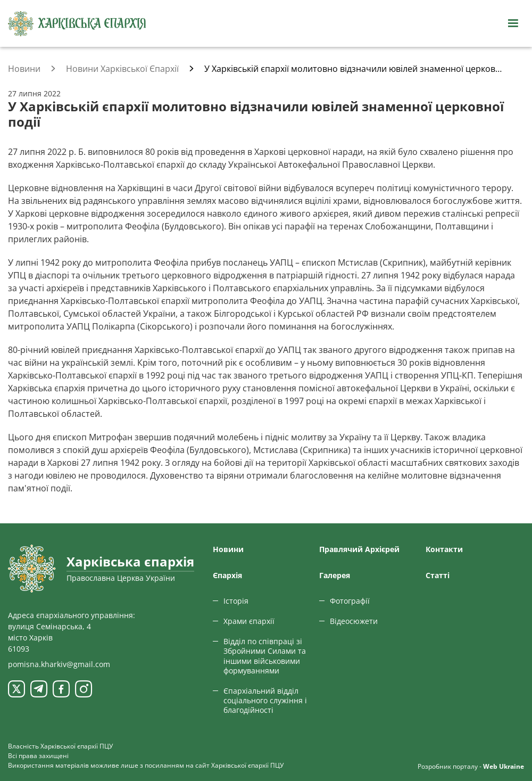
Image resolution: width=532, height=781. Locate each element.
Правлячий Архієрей (359, 549)
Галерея (335, 575)
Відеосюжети (354, 621)
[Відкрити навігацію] (513, 23)
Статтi (438, 575)
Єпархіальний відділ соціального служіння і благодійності (265, 700)
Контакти (444, 549)
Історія (236, 601)
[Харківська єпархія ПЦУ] (77, 24)
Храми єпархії (249, 621)
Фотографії (350, 601)
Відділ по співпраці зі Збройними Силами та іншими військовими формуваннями (265, 656)
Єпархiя (227, 575)
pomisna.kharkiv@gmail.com (59, 664)
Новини (228, 549)
